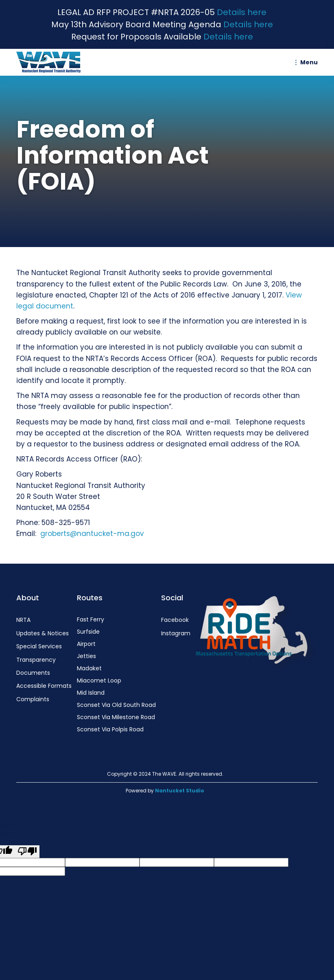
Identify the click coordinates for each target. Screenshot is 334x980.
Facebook (175, 620)
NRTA (23, 620)
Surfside (88, 632)
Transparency (36, 660)
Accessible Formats (44, 686)
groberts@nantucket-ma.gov (92, 534)
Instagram (176, 633)
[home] (50, 62)
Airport (86, 644)
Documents (33, 673)
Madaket (89, 668)
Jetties (86, 656)
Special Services (39, 646)
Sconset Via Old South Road (116, 705)
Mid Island (91, 693)
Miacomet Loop (99, 680)
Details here (242, 12)
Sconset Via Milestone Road (116, 717)
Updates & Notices (43, 633)
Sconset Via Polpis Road (110, 729)
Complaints (33, 699)
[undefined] (27, 852)
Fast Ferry (91, 619)
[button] (305, 62)
